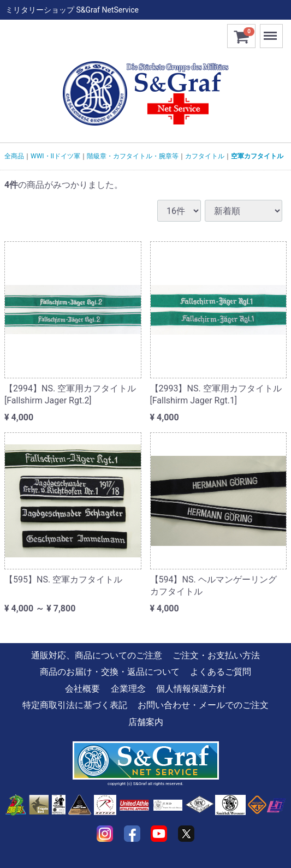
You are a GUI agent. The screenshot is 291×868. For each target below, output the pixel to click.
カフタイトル (205, 156)
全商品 (14, 156)
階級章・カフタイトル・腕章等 (133, 156)
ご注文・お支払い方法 (216, 655)
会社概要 (82, 689)
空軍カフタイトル (257, 156)
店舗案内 (146, 722)
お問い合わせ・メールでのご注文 (203, 705)
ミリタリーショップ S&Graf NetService (72, 10)
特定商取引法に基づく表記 (75, 705)
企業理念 (128, 689)
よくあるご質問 (221, 672)
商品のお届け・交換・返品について (110, 672)
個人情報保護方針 (191, 689)
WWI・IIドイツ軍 (55, 156)
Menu (271, 31)
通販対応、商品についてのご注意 (97, 655)
